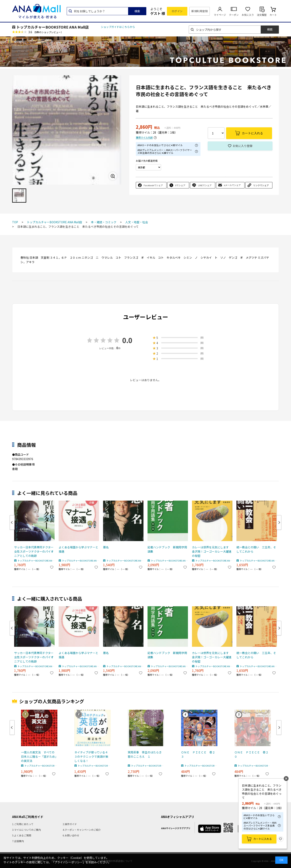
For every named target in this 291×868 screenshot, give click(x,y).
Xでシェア (180, 185)
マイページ (220, 15)
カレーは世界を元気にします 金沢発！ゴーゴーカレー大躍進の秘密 (212, 551)
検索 (137, 11)
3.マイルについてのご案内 (26, 830)
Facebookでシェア (153, 185)
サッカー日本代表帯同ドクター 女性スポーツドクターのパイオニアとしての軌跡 (34, 551)
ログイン (177, 11)
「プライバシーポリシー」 (69, 862)
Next (279, 522)
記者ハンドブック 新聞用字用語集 (167, 549)
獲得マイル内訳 (144, 138)
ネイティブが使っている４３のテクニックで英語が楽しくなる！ (91, 756)
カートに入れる (263, 839)
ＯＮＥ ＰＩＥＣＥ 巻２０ (251, 754)
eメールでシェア (232, 185)
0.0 (127, 340)
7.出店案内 (18, 841)
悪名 (106, 547)
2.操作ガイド (70, 824)
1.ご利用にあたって (23, 824)
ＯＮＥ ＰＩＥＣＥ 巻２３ (198, 754)
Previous (12, 522)
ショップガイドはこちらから (118, 27)
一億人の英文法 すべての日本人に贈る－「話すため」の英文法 (39, 756)
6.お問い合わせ (71, 835)
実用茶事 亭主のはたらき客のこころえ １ (145, 754)
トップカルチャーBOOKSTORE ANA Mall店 (53, 27)
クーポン (234, 15)
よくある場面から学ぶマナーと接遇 (78, 549)
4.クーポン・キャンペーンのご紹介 (82, 830)
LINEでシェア (205, 185)
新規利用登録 (200, 11)
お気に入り (248, 15)
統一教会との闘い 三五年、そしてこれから (256, 549)
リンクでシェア (261, 185)
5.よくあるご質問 (22, 835)
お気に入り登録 (242, 146)
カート (273, 15)
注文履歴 (262, 15)
